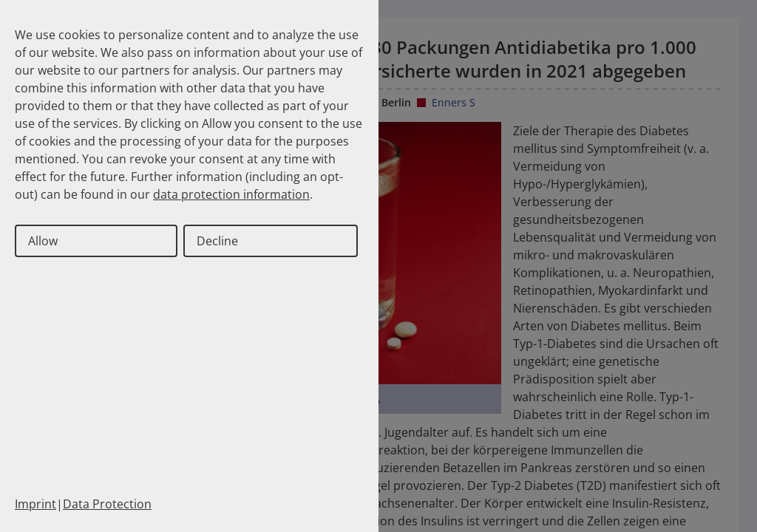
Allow (43, 241)
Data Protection (107, 504)
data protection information (231, 194)
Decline (217, 241)
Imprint (35, 504)
